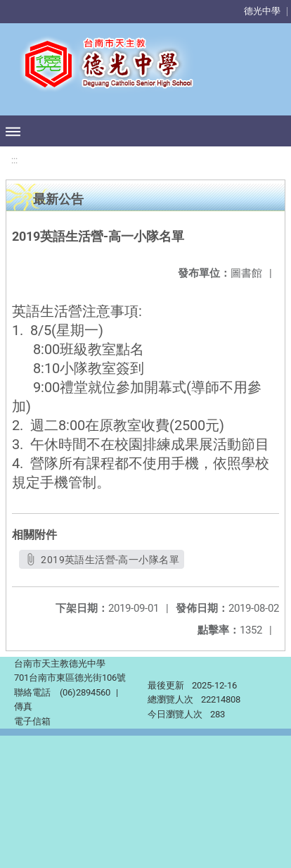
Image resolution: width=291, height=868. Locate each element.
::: (14, 160)
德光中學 (262, 11)
